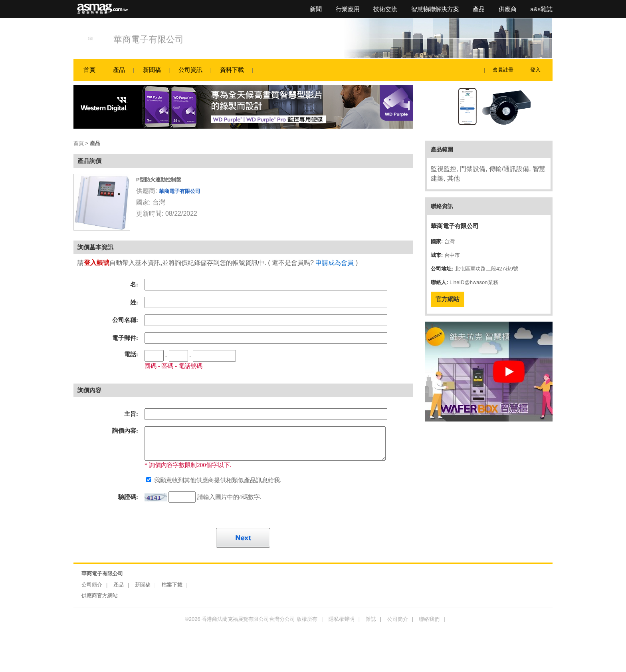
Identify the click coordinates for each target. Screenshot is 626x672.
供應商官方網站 (100, 595)
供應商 (508, 9)
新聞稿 (152, 70)
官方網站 (448, 299)
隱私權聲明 (342, 619)
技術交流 (385, 9)
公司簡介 (92, 585)
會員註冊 (503, 70)
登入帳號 (97, 263)
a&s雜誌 (541, 9)
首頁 (89, 70)
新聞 (316, 9)
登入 (535, 70)
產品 (479, 9)
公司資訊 (190, 70)
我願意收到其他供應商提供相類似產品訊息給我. (217, 480)
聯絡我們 (429, 619)
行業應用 (348, 9)
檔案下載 (172, 585)
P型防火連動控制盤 (159, 180)
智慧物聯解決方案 (435, 9)
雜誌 (371, 619)
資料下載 (232, 70)
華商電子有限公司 (149, 39)
